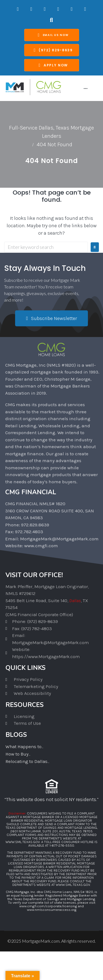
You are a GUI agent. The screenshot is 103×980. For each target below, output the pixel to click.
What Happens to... (24, 746)
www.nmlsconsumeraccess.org (52, 910)
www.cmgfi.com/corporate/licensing (48, 906)
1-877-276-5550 (62, 845)
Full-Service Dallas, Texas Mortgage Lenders (51, 132)
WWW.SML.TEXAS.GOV (23, 842)
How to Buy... (18, 754)
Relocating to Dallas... (27, 761)
